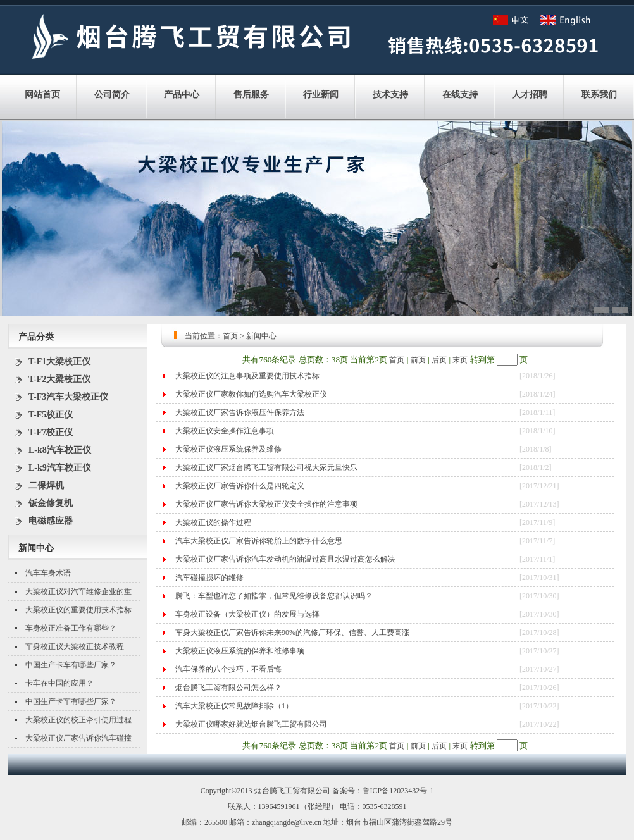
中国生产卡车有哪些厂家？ (71, 665)
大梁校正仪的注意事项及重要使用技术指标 (247, 376)
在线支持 (460, 95)
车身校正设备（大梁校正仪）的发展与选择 (247, 614)
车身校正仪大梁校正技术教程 (75, 646)
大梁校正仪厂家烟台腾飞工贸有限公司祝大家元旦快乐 (266, 467)
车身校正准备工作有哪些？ (71, 628)
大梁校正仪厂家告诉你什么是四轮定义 (240, 486)
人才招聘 (530, 95)
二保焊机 (46, 485)
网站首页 (42, 95)
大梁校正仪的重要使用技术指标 (78, 610)
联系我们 (599, 95)
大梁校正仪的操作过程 (213, 522)
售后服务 (251, 95)
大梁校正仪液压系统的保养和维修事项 (240, 651)
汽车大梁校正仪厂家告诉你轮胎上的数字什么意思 (259, 541)
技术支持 (390, 95)
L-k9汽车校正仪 (60, 468)
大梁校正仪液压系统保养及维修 (228, 449)
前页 (418, 360)
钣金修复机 (51, 503)
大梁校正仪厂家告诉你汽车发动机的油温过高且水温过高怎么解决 (285, 559)
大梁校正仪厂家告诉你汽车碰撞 (78, 738)
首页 (230, 336)
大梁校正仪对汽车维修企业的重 (78, 591)
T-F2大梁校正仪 (59, 379)
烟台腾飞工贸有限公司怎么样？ (228, 688)
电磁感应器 (51, 521)
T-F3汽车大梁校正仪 (68, 397)
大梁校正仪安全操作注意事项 (225, 431)
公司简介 (112, 95)
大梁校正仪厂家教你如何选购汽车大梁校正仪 (251, 394)
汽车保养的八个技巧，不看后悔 (228, 669)
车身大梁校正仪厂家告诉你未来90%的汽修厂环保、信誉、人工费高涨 (292, 633)
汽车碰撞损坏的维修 (209, 577)
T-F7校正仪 (51, 432)
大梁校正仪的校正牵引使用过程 (78, 720)
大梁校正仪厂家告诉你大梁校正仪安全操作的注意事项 (266, 504)
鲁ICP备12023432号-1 (398, 791)
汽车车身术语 (48, 573)
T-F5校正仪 (51, 415)
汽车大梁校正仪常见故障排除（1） (234, 706)
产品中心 (182, 95)
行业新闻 (321, 95)
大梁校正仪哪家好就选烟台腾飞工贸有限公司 (251, 724)
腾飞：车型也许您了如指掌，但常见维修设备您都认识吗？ (274, 596)
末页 (460, 360)
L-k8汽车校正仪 (60, 450)
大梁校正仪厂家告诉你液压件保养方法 (240, 412)
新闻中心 (261, 336)
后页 (439, 360)
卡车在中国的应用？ (59, 683)
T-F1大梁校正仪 (59, 361)
